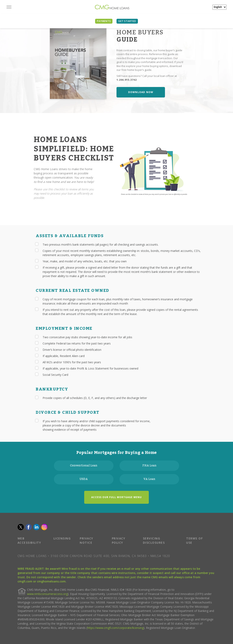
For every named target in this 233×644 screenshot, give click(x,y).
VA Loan (149, 479)
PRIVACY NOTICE (87, 540)
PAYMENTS (104, 21)
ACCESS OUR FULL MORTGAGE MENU (116, 497)
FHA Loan (149, 466)
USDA (84, 479)
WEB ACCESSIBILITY (29, 540)
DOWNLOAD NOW (141, 92)
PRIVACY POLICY (119, 540)
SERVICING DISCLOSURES (154, 540)
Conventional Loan (84, 466)
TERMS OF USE (194, 540)
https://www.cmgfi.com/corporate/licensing (115, 628)
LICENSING (62, 538)
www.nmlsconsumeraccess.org (47, 594)
